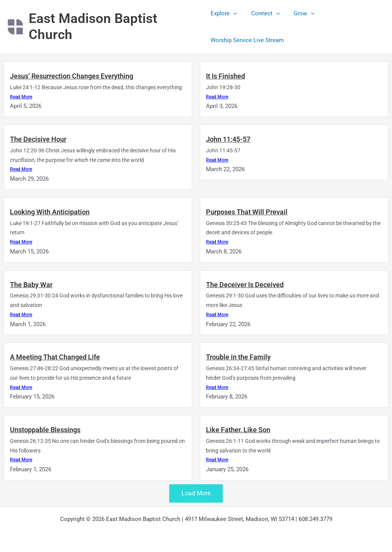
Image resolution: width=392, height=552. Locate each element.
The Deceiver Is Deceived (245, 284)
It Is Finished (225, 76)
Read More (21, 96)
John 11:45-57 (228, 139)
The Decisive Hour (38, 139)
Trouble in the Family (238, 357)
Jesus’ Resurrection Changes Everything (72, 76)
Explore (224, 13)
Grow (299, 13)
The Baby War (31, 284)
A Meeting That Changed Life (55, 357)
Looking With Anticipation (50, 211)
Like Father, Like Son (238, 429)
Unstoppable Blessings (45, 429)
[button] (233, 13)
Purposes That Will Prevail (247, 211)
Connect (263, 13)
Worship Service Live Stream (247, 40)
